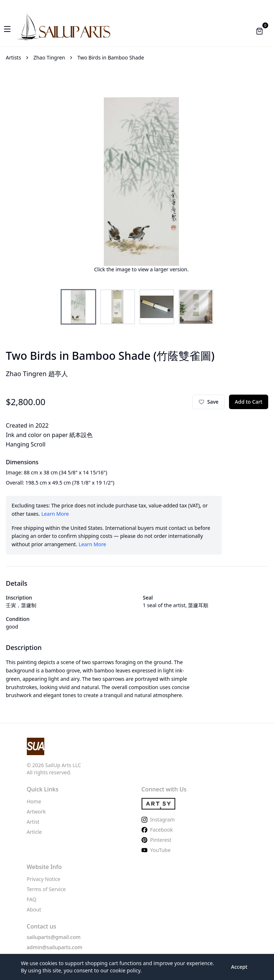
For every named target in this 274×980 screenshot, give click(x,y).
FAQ (32, 899)
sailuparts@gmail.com (54, 937)
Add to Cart (249, 402)
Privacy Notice (44, 879)
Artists (13, 57)
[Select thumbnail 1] (78, 307)
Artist (33, 822)
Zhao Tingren (49, 57)
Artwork (36, 812)
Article (34, 832)
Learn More (55, 514)
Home (34, 801)
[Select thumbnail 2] (118, 307)
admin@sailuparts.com (55, 947)
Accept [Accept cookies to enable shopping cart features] (239, 967)
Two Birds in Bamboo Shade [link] (111, 57)
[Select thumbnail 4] (196, 307)
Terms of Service (46, 889)
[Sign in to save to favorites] (208, 402)
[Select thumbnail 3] (157, 307)
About (34, 909)
